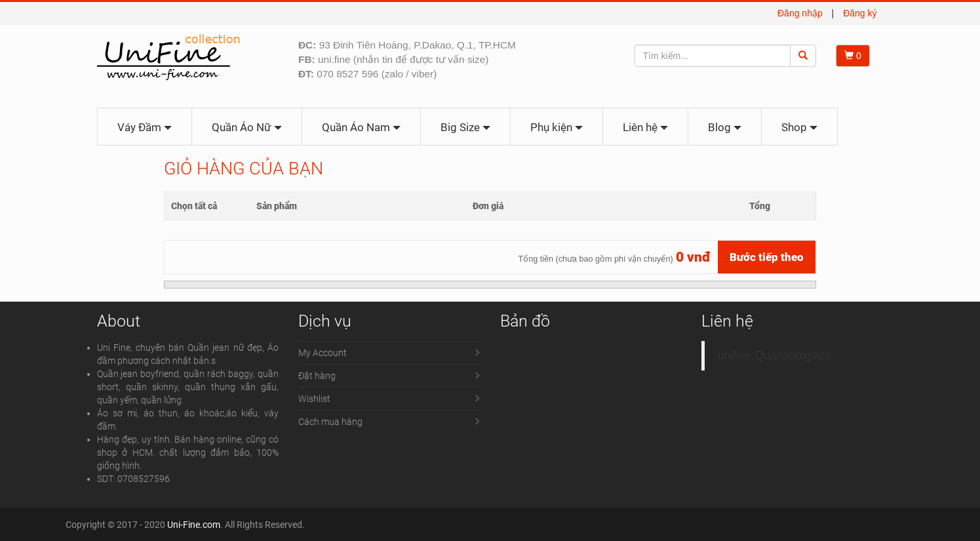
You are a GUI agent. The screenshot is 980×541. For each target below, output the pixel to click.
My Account (323, 353)
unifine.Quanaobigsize (774, 355)
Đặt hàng (317, 376)
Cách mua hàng (330, 422)
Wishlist (314, 399)
